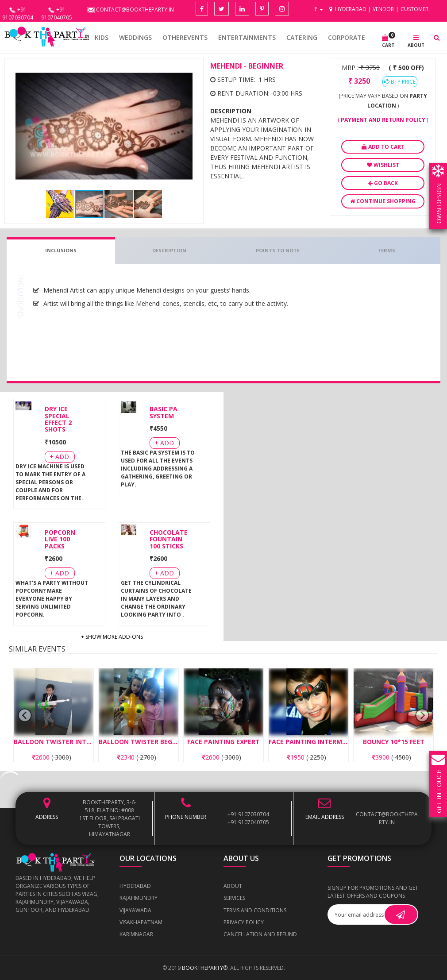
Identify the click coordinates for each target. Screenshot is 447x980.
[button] (191, 71)
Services (234, 898)
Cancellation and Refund (260, 934)
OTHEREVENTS (185, 37)
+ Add (59, 457)
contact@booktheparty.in (387, 818)
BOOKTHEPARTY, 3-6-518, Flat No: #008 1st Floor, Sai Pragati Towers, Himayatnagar (110, 818)
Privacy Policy (244, 922)
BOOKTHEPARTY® (205, 968)
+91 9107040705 (248, 822)
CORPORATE (347, 37)
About (233, 886)
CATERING (302, 37)
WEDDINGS (135, 37)
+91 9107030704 (248, 814)
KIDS (102, 37)
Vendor (383, 9)
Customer (414, 9)
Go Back (383, 183)
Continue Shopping (383, 201)
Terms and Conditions (255, 910)
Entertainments (247, 37)
